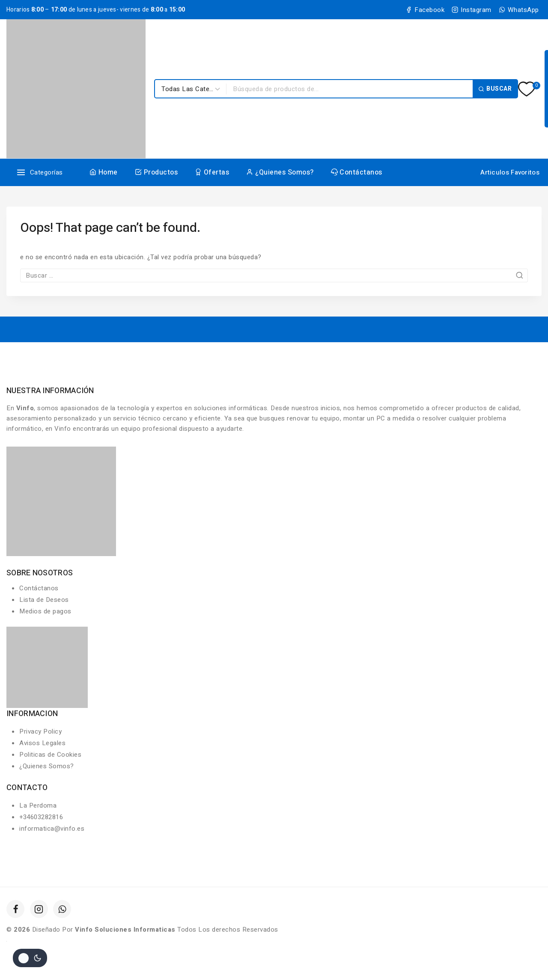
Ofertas (212, 172)
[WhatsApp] (62, 909)
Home (104, 172)
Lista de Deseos (44, 600)
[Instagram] (39, 909)
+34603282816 (41, 817)
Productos (156, 172)
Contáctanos (357, 172)
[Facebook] (15, 909)
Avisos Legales (42, 743)
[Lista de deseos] (527, 89)
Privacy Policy (40, 731)
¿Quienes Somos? (280, 172)
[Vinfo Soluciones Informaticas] (76, 89)
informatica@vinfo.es (52, 829)
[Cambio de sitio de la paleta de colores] (30, 958)
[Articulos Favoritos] (509, 172)
